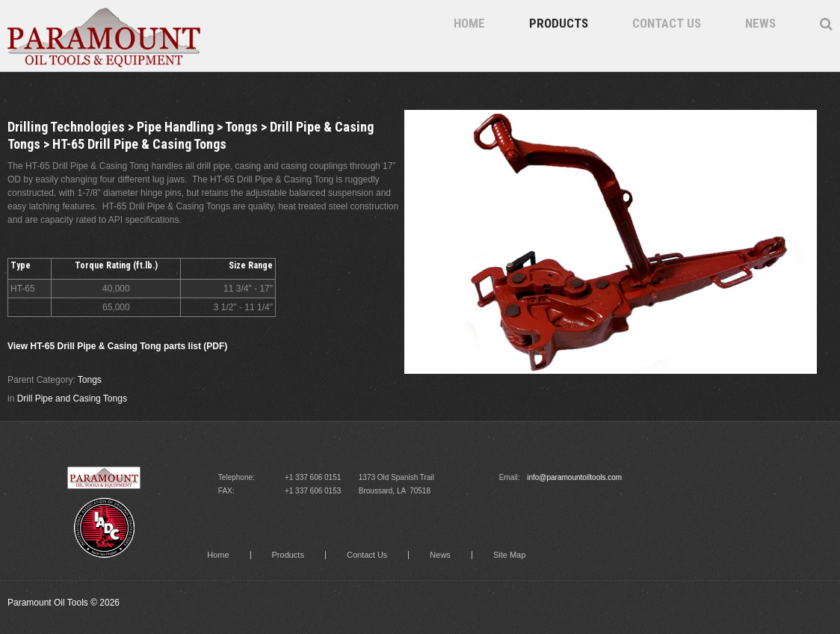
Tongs (90, 380)
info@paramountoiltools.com (574, 477)
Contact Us (667, 23)
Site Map (509, 555)
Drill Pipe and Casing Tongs (72, 398)
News (760, 23)
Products (559, 23)
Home (469, 23)
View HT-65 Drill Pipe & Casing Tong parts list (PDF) (117, 346)
